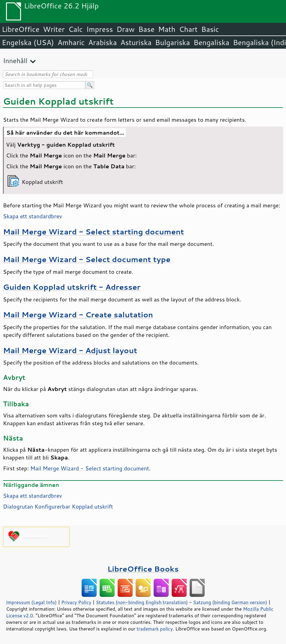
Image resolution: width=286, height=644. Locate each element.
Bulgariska (173, 42)
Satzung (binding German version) (230, 602)
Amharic (71, 42)
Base (146, 29)
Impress (100, 29)
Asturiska (136, 42)
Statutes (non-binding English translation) (142, 602)
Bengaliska (211, 42)
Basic (210, 29)
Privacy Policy (76, 602)
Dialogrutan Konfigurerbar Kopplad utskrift (58, 506)
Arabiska (102, 42)
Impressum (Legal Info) (31, 602)
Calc (76, 29)
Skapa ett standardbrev (33, 216)
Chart (188, 29)
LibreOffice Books (143, 569)
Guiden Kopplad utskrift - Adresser (72, 287)
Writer (54, 29)
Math (167, 29)
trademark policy (155, 629)
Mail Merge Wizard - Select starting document (93, 232)
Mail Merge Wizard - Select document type (87, 259)
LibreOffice (21, 29)
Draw (125, 29)
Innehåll (15, 61)
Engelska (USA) (28, 42)
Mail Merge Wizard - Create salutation (78, 314)
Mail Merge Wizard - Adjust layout (70, 350)
